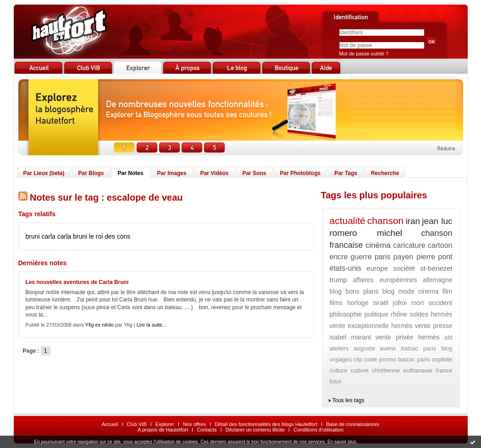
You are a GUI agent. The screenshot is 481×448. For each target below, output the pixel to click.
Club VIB (136, 424)
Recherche (385, 173)
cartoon (440, 245)
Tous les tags (348, 400)
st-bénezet (436, 268)
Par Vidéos (215, 173)
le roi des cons (110, 236)
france (444, 370)
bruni (33, 236)
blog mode (398, 291)
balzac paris (418, 348)
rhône (399, 314)
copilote (442, 359)
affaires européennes (385, 280)
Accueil (110, 424)
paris (383, 257)
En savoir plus (342, 442)
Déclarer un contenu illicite (255, 430)
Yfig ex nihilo (100, 325)
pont (445, 257)
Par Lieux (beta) (44, 173)
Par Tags (346, 173)
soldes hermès (431, 314)
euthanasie (418, 370)
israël (380, 303)
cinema (428, 291)
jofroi (400, 303)
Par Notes (131, 173)
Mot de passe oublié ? (364, 54)
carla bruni (72, 236)
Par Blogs (91, 173)
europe (377, 268)
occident (440, 303)
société (404, 268)
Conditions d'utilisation (318, 430)
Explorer (165, 424)
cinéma (378, 245)
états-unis (346, 268)
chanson (385, 221)
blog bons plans (354, 291)
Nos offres (194, 424)
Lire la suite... (152, 325)
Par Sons (254, 173)
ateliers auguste (352, 348)
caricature (409, 245)
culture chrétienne (375, 370)
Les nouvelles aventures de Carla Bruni (77, 282)
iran (413, 221)
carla (49, 236)
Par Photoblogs (300, 173)
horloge (358, 303)
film (448, 291)
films (336, 303)
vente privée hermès (408, 337)
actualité (348, 221)
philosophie (346, 314)
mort (418, 303)
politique (376, 314)
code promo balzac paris (397, 359)
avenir (388, 348)
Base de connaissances (353, 424)
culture (339, 370)
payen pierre (415, 257)
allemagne (438, 280)
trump (338, 280)
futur (336, 381)
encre (339, 257)
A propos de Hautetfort (163, 430)
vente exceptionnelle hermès (371, 326)
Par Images (172, 173)
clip (358, 359)
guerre (361, 257)
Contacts (207, 430)
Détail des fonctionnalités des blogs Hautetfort (266, 424)
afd (448, 337)
